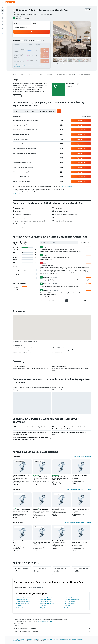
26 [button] (32, 52)
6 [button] (35, 41)
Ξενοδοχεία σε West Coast (77, 639)
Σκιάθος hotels (20, 608)
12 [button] (32, 45)
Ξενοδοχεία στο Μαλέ (69, 604)
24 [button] (24, 52)
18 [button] (28, 49)
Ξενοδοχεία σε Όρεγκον (65, 639)
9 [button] (47, 41)
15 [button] (43, 45)
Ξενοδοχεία (23, 639)
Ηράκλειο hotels (20, 606)
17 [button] (24, 49)
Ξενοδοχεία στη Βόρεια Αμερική (34, 639)
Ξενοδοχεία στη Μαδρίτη (22, 599)
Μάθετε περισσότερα (67, 186)
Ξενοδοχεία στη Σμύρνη (70, 601)
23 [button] (46, 49)
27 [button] (35, 52)
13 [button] (35, 45)
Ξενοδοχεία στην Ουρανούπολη (71, 599)
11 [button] (28, 45)
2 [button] (47, 38)
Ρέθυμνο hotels (44, 608)
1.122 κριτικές (26, 18)
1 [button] (43, 38)
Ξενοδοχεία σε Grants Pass (18, 641)
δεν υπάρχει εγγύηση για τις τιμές (45, 621)
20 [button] (35, 49)
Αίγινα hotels (67, 606)
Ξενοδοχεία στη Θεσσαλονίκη (47, 604)
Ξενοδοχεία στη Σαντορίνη (23, 604)
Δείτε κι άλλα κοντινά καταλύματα (82, 457)
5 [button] (32, 41)
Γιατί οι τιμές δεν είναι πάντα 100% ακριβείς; (52, 631)
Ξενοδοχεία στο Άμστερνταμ (23, 601)
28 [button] (39, 52)
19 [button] (32, 49)
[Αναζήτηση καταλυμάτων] (3, 10)
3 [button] (24, 41)
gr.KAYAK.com (16, 639)
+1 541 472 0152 (17, 16)
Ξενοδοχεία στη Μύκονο (46, 597)
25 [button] (28, 52)
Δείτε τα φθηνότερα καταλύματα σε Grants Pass (79, 489)
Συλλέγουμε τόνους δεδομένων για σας (52, 629)
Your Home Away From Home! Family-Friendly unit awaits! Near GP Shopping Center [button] (61, 478)
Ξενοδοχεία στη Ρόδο (69, 597)
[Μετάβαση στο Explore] (3, 18)
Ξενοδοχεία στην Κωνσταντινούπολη (25, 597)
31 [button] (24, 56)
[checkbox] (20, 288)
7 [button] (39, 41)
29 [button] (43, 52)
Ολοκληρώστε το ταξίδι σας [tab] (36, 588)
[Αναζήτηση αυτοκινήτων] (3, 14)
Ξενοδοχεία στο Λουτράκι (46, 601)
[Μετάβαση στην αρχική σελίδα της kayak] (10, 2)
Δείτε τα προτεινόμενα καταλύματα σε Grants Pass (78, 522)
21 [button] (39, 49)
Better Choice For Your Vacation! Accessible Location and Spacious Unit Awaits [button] (81, 477)
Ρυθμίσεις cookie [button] (17, 193)
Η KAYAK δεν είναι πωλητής (52, 626)
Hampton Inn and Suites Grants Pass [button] (21, 476)
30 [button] (46, 52)
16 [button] (47, 45)
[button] (3, 2)
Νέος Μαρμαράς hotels (69, 608)
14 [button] (39, 45)
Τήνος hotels (43, 606)
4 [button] (28, 41)
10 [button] (24, 45)
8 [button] (43, 41)
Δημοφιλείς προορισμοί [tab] (21, 588)
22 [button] (43, 49)
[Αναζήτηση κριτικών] (60, 242)
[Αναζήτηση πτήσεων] (3, 7)
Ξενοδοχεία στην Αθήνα (46, 599)
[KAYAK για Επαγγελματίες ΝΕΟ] (3, 24)
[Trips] (3, 29)
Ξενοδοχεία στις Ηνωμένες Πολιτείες (50, 639)
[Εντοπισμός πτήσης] (3, 21)
